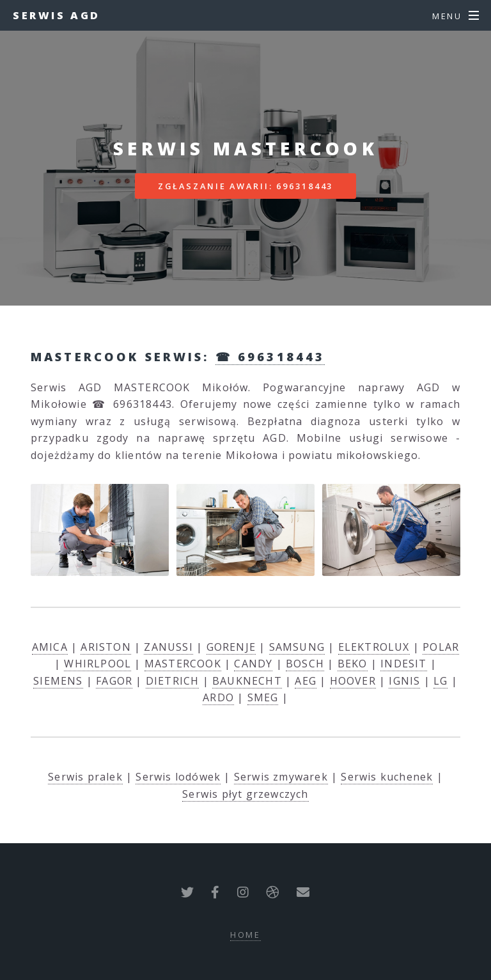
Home (246, 935)
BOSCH (305, 664)
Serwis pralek (85, 777)
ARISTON (105, 647)
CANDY (253, 664)
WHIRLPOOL (97, 664)
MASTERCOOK (183, 664)
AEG (306, 681)
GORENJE (231, 647)
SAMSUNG (297, 647)
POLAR (441, 647)
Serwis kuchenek (387, 777)
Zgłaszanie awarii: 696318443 (246, 186)
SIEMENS (58, 681)
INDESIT (403, 664)
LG (440, 681)
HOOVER (353, 681)
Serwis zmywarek (281, 777)
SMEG (263, 697)
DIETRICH (173, 681)
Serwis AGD (57, 15)
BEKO (353, 664)
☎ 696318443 (270, 356)
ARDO (218, 697)
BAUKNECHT (247, 681)
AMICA (50, 647)
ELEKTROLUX (374, 647)
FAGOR (114, 681)
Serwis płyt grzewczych (245, 794)
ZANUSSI (168, 647)
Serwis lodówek (178, 777)
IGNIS (404, 681)
